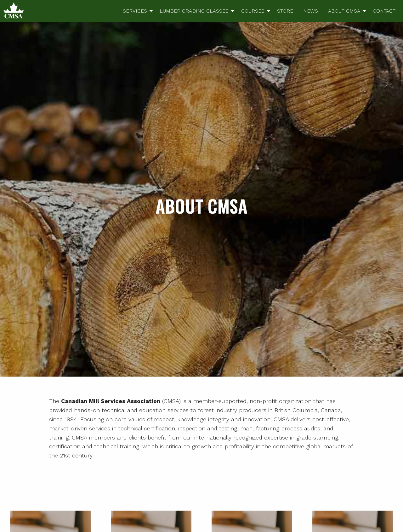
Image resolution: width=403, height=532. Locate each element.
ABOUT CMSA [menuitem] (344, 11)
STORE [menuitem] (285, 11)
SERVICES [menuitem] (135, 11)
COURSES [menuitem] (253, 11)
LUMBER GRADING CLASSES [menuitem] (194, 11)
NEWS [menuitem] (311, 11)
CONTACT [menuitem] (384, 11)
